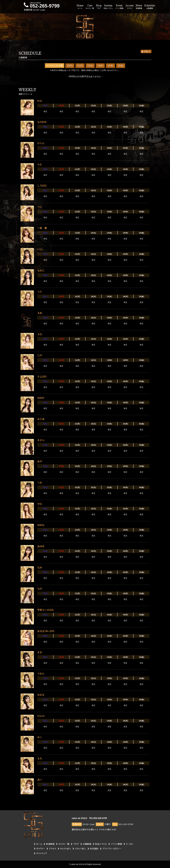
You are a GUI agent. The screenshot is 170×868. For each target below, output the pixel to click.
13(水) (100, 66)
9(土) (45, 106)
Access (130, 7)
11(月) (80, 66)
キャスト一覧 (63, 844)
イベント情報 (115, 844)
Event (119, 7)
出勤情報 (86, 844)
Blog (99, 7)
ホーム (38, 844)
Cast (90, 7)
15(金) (121, 66)
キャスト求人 (64, 849)
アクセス (51, 849)
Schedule (150, 7)
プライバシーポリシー (111, 849)
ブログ (75, 844)
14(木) (110, 66)
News (139, 7)
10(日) (70, 66)
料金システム (100, 844)
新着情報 (49, 844)
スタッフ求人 (79, 849)
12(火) (90, 66)
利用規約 (93, 849)
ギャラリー (40, 849)
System (108, 7)
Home (80, 7)
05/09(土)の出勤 (55, 65)
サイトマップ (40, 853)
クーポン (129, 844)
